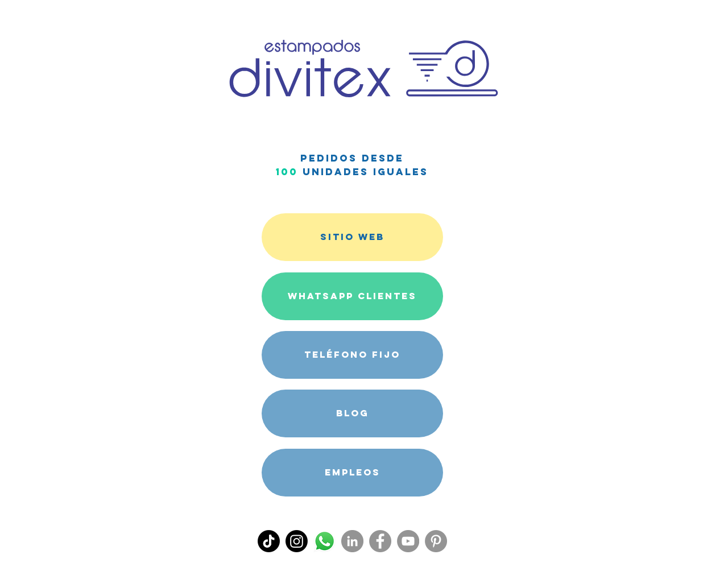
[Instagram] (297, 541)
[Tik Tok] (269, 541)
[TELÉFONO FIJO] (352, 355)
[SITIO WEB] (352, 237)
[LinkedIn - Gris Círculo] (352, 541)
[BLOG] (352, 413)
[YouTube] (408, 541)
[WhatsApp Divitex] (324, 541)
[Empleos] (352, 473)
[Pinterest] (436, 541)
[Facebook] (380, 541)
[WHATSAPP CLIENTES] (352, 296)
